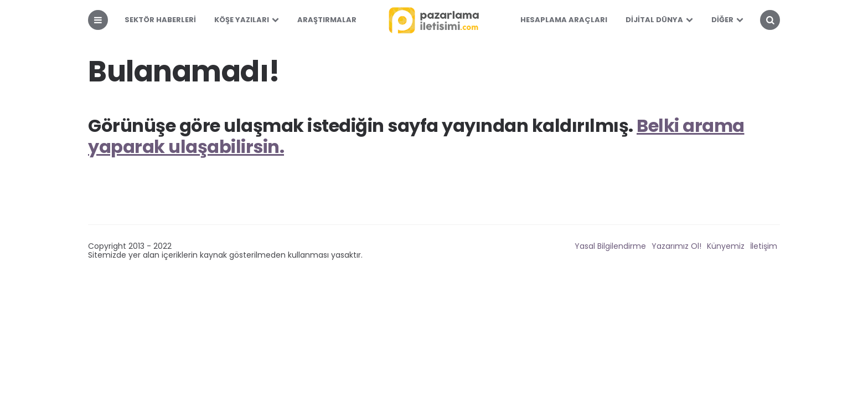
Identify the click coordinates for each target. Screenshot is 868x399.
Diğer (722, 20)
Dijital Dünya (654, 20)
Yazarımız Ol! (676, 246)
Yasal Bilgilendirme (610, 246)
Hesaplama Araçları (564, 20)
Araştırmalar (327, 20)
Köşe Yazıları (242, 20)
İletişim (764, 246)
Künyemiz (726, 246)
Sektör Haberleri (160, 20)
